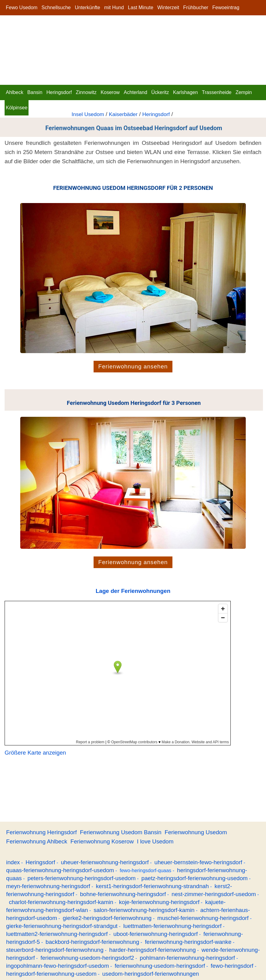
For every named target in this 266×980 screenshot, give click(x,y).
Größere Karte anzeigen (35, 753)
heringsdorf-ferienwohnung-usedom (51, 974)
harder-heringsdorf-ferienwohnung (152, 950)
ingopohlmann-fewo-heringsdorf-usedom (58, 966)
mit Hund (114, 8)
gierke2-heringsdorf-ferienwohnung (107, 918)
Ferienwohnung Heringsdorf (41, 832)
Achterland (135, 92)
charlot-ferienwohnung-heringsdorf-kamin (61, 902)
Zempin (244, 92)
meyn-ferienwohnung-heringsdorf (48, 886)
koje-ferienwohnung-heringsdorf (159, 902)
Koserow (110, 92)
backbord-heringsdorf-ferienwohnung (93, 942)
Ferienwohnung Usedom (196, 832)
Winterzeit (168, 8)
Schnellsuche (56, 8)
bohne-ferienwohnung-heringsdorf (123, 894)
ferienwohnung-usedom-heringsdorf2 (87, 958)
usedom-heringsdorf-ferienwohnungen (150, 974)
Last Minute (141, 8)
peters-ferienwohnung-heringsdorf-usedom (82, 878)
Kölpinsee (17, 108)
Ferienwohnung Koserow (102, 841)
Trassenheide (217, 92)
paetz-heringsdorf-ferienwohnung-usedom (195, 878)
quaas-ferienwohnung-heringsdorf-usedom (60, 870)
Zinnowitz (86, 92)
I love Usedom (155, 841)
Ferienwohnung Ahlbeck (37, 841)
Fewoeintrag (226, 8)
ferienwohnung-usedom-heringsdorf (160, 966)
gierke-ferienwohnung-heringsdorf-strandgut (62, 926)
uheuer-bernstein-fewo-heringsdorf (198, 862)
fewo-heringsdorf (232, 966)
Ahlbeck (15, 92)
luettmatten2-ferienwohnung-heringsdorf (57, 934)
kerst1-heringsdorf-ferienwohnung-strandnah (152, 886)
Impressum (18, 23)
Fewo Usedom (22, 8)
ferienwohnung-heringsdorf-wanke (188, 942)
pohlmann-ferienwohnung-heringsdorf (187, 958)
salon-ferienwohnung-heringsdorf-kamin (144, 910)
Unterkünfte (88, 8)
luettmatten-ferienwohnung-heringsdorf (172, 926)
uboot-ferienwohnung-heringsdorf (156, 934)
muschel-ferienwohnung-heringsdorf (203, 918)
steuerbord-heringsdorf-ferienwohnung (55, 950)
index (13, 862)
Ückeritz (160, 92)
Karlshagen (185, 92)
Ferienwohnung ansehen (133, 366)
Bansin (35, 92)
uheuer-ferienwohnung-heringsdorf (105, 862)
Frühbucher (196, 8)
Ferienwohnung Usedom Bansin (121, 832)
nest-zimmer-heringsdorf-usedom (214, 894)
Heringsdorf (59, 92)
